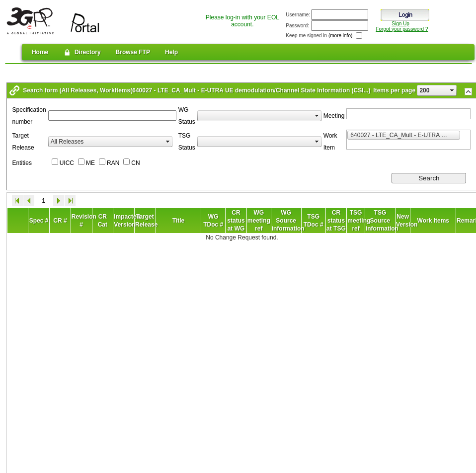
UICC (67, 163)
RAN (113, 163)
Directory (82, 52)
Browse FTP (133, 52)
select (452, 90)
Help (171, 52)
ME (90, 163)
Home (40, 52)
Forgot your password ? (402, 29)
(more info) (340, 36)
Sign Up (400, 24)
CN (135, 163)
